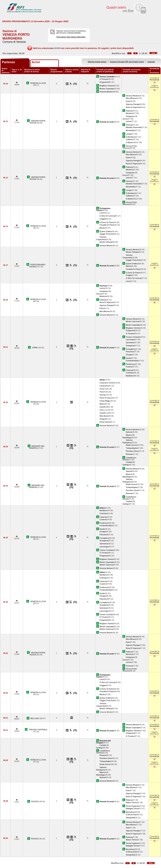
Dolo (128, 101)
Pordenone (130, 364)
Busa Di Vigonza (133, 107)
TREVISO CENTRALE (38, 730)
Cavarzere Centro (107, 383)
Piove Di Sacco (106, 398)
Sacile (128, 358)
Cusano (129, 367)
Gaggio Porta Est (107, 234)
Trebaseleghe (131, 448)
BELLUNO (35, 718)
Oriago (102, 419)
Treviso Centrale (133, 337)
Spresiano (130, 343)
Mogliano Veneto (107, 86)
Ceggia (103, 219)
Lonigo (129, 134)
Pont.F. (102, 392)
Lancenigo (130, 339)
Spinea (129, 432)
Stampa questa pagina (97, 62)
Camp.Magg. (105, 401)
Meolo (102, 228)
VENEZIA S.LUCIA (38, 83)
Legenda (151, 62)
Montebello (130, 130)
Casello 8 (103, 407)
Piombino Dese (132, 451)
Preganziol (104, 82)
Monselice (130, 812)
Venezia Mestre (106, 92)
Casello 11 (104, 413)
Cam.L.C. (104, 410)
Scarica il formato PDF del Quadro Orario (127, 62)
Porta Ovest (105, 422)
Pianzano (130, 352)
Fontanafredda (132, 361)
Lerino (128, 121)
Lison (102, 213)
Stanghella (130, 818)
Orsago (129, 355)
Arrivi (36, 62)
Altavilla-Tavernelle (133, 127)
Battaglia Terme (132, 809)
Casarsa (129, 370)
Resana (129, 454)
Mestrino (129, 113)
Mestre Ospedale (107, 89)
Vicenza (129, 125)
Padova (129, 111)
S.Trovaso (104, 79)
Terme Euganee (132, 806)
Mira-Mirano (131, 98)
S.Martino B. (131, 142)
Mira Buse (104, 416)
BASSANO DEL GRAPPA (37, 447)
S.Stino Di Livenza (107, 216)
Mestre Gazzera (132, 321)
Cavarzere (104, 386)
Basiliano (130, 376)
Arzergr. (103, 395)
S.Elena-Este (131, 815)
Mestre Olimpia (106, 242)
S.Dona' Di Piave (107, 222)
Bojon (102, 404)
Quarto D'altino (106, 231)
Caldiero (129, 139)
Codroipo (130, 373)
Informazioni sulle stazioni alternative (71, 37)
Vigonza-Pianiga (132, 104)
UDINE (35, 348)
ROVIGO (35, 801)
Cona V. (103, 389)
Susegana (130, 346)
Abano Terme (131, 802)
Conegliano (130, 349)
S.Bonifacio (130, 137)
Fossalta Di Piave (107, 225)
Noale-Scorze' (132, 445)
